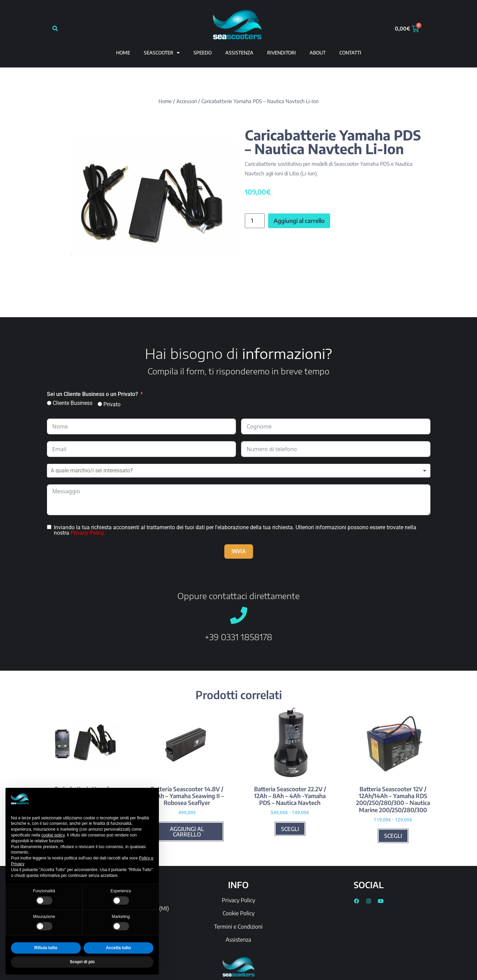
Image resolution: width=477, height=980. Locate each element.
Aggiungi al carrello (299, 221)
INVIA (239, 551)
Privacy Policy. (88, 533)
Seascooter (162, 53)
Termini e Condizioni (238, 927)
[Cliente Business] (49, 403)
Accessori (187, 101)
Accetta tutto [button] (118, 948)
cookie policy (53, 835)
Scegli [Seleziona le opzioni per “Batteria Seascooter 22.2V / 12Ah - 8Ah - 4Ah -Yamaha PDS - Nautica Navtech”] (290, 829)
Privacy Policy (238, 900)
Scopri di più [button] (82, 962)
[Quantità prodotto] (255, 221)
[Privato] (100, 404)
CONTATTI (350, 53)
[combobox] (239, 471)
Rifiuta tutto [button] (46, 948)
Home (123, 53)
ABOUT (318, 53)
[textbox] (105, 471)
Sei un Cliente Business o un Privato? (92, 394)
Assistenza (238, 940)
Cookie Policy (238, 913)
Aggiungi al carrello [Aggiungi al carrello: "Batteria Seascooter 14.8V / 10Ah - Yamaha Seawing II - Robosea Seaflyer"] (187, 832)
